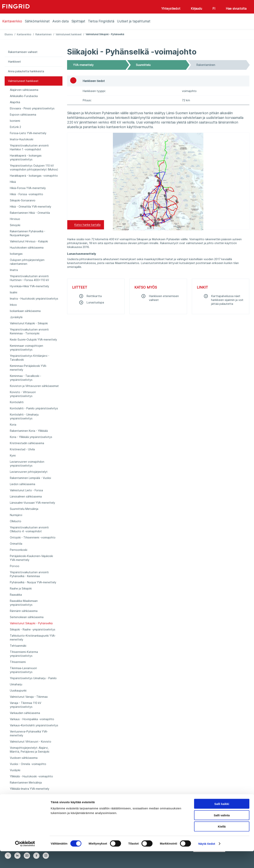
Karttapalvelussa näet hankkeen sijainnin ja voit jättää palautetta (227, 300)
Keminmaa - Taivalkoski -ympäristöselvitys (26, 378)
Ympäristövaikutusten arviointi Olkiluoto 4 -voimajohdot (29, 529)
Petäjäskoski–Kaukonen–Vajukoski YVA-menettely (31, 558)
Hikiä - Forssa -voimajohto (26, 194)
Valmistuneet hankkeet (69, 34)
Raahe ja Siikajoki (21, 588)
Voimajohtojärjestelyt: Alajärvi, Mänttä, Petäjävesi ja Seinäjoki (30, 750)
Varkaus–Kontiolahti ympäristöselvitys (34, 725)
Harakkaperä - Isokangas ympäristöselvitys (26, 157)
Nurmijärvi (16, 515)
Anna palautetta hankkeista (26, 71)
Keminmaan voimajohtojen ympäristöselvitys (26, 348)
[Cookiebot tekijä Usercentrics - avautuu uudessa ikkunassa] (25, 860)
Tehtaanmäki (18, 646)
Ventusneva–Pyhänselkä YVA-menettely (29, 733)
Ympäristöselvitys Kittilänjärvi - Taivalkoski (30, 358)
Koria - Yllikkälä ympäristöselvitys (31, 437)
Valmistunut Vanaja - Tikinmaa (29, 697)
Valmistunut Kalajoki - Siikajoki (29, 323)
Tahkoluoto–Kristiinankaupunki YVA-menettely (33, 638)
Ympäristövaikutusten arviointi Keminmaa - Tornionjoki (29, 331)
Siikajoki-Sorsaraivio (23, 200)
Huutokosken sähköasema (27, 247)
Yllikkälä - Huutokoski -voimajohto (31, 776)
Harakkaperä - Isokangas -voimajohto (34, 176)
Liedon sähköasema (23, 484)
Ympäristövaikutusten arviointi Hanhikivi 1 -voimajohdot (29, 147)
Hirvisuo (15, 219)
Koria (13, 425)
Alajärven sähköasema (24, 90)
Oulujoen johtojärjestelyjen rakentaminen (27, 262)
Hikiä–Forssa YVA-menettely (28, 188)
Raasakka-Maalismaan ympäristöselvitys (24, 603)
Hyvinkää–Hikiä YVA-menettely (29, 286)
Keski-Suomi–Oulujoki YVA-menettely (33, 339)
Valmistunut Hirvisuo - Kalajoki (29, 241)
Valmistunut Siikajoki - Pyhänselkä (31, 623)
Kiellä (222, 843)
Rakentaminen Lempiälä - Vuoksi (30, 478)
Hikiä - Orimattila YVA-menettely (31, 207)
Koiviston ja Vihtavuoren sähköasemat (34, 386)
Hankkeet (14, 62)
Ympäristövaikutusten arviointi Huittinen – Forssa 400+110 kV (29, 278)
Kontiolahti (17, 402)
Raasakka (16, 595)
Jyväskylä (16, 317)
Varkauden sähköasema (25, 713)
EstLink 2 (15, 127)
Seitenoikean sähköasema (27, 617)
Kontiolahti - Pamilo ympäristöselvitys (34, 408)
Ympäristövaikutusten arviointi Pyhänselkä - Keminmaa (29, 574)
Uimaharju (16, 684)
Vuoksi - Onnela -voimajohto (28, 764)
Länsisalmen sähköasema (26, 496)
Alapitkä (15, 102)
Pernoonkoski (19, 550)
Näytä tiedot (207, 860)
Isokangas (16, 254)
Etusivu (9, 34)
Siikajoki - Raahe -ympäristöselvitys (33, 629)
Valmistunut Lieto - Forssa (26, 490)
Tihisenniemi (18, 662)
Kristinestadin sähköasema (27, 443)
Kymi (13, 455)
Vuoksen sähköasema (24, 758)
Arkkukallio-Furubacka (24, 96)
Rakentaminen (43, 34)
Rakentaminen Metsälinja (26, 782)
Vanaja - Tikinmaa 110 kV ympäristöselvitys (26, 705)
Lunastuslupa (95, 302)
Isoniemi (15, 121)
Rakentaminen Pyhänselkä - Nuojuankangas (28, 233)
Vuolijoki (15, 770)
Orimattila (16, 544)
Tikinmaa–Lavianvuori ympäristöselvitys (23, 670)
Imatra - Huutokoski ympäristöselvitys (34, 299)
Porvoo (15, 566)
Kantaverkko (24, 34)
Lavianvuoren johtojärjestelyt (29, 472)
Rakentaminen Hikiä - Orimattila (30, 213)
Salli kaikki (222, 821)
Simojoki (15, 225)
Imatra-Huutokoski (22, 139)
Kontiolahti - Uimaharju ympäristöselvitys (24, 416)
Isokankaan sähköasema (25, 311)
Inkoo (13, 305)
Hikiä (13, 182)
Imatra (14, 270)
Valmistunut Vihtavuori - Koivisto (31, 742)
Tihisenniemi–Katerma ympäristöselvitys (24, 654)
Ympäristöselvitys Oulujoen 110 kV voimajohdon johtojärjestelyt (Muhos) (34, 167)
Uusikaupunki (18, 690)
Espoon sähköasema (23, 115)
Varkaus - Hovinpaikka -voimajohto (32, 719)
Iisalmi (14, 292)
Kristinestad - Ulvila (22, 449)
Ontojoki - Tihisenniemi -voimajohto (33, 537)
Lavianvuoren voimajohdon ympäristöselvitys (27, 464)
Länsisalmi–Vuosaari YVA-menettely (32, 503)
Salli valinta (222, 832)
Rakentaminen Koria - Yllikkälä (29, 431)
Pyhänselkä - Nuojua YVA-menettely (33, 582)
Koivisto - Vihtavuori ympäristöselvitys (23, 394)
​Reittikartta (94, 296)
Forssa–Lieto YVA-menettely (28, 133)
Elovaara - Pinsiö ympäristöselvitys (32, 108)
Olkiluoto (16, 521)
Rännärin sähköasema (24, 611)
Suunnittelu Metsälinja (24, 509)
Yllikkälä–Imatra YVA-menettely (30, 789)
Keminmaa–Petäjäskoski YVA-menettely (28, 368)
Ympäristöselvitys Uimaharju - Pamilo (33, 678)
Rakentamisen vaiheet (23, 52)
